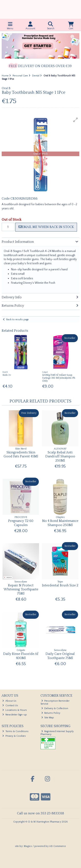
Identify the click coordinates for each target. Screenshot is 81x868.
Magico (28, 846)
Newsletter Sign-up (15, 715)
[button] (76, 120)
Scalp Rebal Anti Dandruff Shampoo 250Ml (60, 456)
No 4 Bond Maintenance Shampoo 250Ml (60, 523)
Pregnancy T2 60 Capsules (21, 523)
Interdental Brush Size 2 (60, 585)
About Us (9, 701)
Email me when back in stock (46, 227)
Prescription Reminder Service (55, 702)
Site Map (48, 718)
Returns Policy (51, 713)
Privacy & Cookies (14, 736)
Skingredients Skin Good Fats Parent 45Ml (21, 454)
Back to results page (18, 319)
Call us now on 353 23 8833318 (40, 813)
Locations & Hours (15, 710)
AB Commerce (57, 846)
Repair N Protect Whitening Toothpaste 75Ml (21, 589)
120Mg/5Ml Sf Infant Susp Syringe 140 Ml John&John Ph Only (59, 378)
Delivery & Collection (55, 708)
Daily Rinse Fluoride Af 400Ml (21, 656)
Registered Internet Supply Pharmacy (57, 733)
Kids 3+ (7, 375)
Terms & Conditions (15, 731)
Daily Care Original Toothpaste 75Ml (60, 656)
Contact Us (10, 705)
